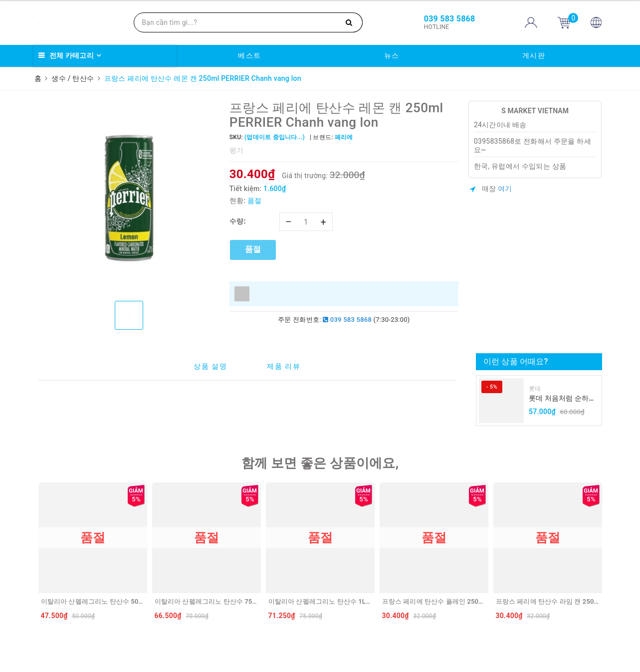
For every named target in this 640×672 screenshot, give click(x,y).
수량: (238, 221)
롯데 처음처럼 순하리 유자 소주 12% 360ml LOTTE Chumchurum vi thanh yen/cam (562, 399)
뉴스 (392, 55)
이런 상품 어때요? (516, 361)
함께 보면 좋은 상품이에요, (320, 463)
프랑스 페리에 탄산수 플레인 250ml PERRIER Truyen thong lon (474, 601)
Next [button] (605, 554)
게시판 (534, 55)
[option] (129, 197)
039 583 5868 (347, 320)
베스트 (250, 55)
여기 (505, 189)
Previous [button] (36, 554)
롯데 (535, 389)
